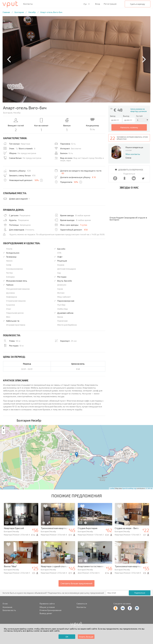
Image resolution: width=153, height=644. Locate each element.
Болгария (19, 12)
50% (37, 180)
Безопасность (9, 610)
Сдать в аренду (138, 4)
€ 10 (94, 177)
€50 (86, 230)
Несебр (32, 12)
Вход (98, 4)
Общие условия (47, 607)
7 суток (84, 225)
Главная (6, 12)
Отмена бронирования (50, 610)
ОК (67, 637)
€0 (63, 173)
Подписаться (140, 593)
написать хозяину (129, 127)
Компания (7, 607)
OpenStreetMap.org (129, 488)
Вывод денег (46, 613)
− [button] (4, 432)
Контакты (28, 4)
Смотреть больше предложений (76, 583)
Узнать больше (86, 637)
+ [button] (4, 428)
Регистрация (110, 4)
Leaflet (112, 488)
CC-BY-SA (149, 488)
